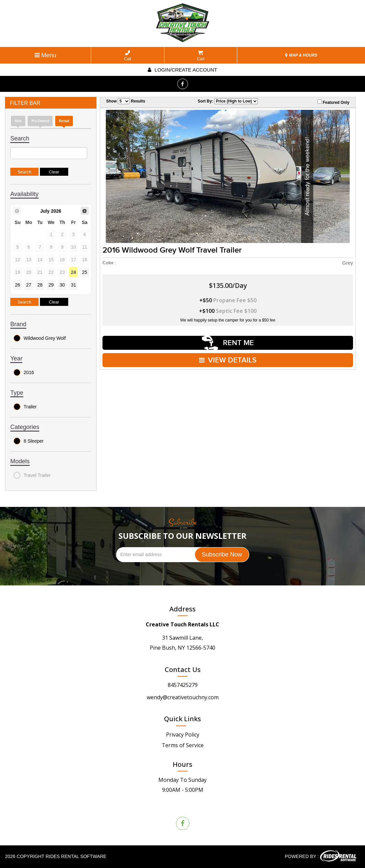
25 (85, 272)
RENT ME (228, 343)
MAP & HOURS (301, 55)
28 (40, 285)
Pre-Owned (40, 121)
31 (74, 285)
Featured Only (333, 102)
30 (62, 285)
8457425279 (183, 685)
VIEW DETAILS (228, 360)
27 (29, 285)
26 (18, 285)
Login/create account (182, 70)
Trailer (25, 407)
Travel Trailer (32, 475)
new (18, 121)
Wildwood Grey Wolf (40, 338)
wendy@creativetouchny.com (183, 697)
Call (128, 56)
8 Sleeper (29, 441)
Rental (64, 121)
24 (74, 272)
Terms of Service (183, 745)
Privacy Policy (183, 735)
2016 (24, 372)
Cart (201, 56)
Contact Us (183, 669)
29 (51, 285)
